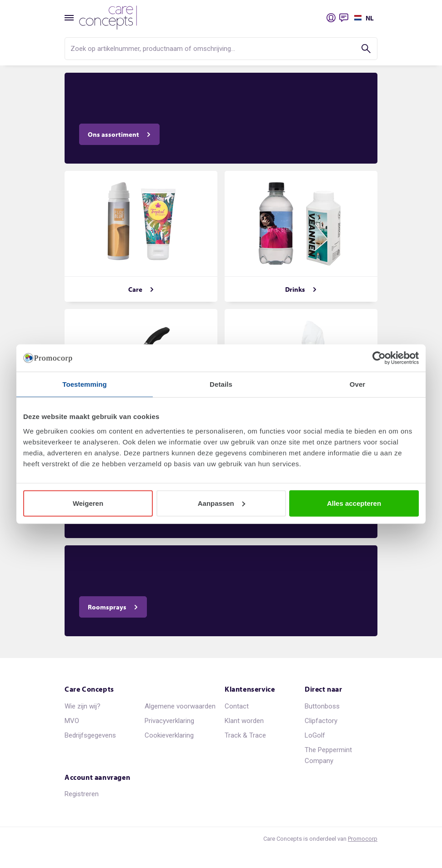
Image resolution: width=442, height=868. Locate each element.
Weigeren (88, 503)
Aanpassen (221, 503)
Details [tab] (221, 384)
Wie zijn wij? (83, 706)
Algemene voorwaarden (180, 706)
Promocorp (363, 839)
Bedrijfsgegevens (90, 735)
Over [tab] (358, 384)
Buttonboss (322, 706)
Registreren (82, 794)
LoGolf (315, 735)
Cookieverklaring (169, 735)
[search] (221, 49)
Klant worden (244, 721)
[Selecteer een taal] (363, 18)
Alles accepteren (354, 503)
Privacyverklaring (169, 721)
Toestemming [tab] (85, 384)
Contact (237, 706)
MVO (72, 721)
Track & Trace (245, 735)
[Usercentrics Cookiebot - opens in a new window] (379, 358)
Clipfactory (321, 721)
